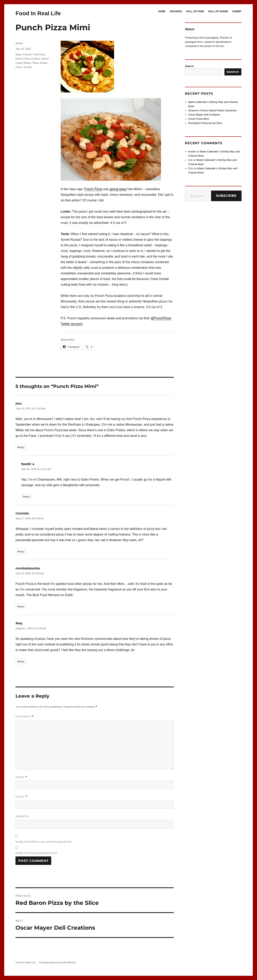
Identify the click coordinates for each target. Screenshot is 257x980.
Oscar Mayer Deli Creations (204, 115)
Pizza (36, 63)
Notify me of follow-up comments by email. (44, 842)
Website (22, 816)
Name (21, 777)
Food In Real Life (38, 13)
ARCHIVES (176, 11)
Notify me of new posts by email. (37, 853)
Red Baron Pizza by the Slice (205, 123)
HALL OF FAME (195, 11)
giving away (118, 189)
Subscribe (226, 196)
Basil (18, 54)
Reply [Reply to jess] (21, 447)
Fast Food (39, 54)
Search (189, 66)
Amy (19, 623)
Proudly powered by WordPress (58, 962)
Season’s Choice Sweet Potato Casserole (212, 110)
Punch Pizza (93, 189)
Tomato (28, 67)
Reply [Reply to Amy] (21, 661)
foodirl (19, 43)
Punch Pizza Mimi (199, 119)
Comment (25, 717)
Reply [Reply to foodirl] (26, 496)
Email (21, 797)
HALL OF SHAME (218, 11)
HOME (162, 11)
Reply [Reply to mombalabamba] (21, 606)
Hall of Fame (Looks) (28, 59)
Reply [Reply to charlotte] (21, 551)
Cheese (27, 54)
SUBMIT (237, 11)
